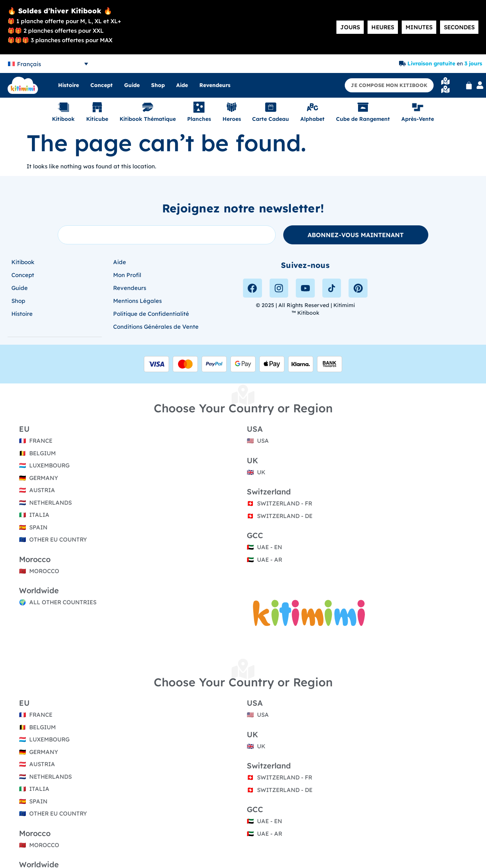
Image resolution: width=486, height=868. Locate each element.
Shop (158, 85)
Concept (102, 85)
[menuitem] (48, 64)
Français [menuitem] (29, 64)
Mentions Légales (137, 301)
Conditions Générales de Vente (156, 327)
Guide (132, 85)
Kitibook (23, 262)
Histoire (69, 85)
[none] (48, 64)
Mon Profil (127, 275)
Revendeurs (215, 85)
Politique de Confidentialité (151, 314)
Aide (182, 85)
